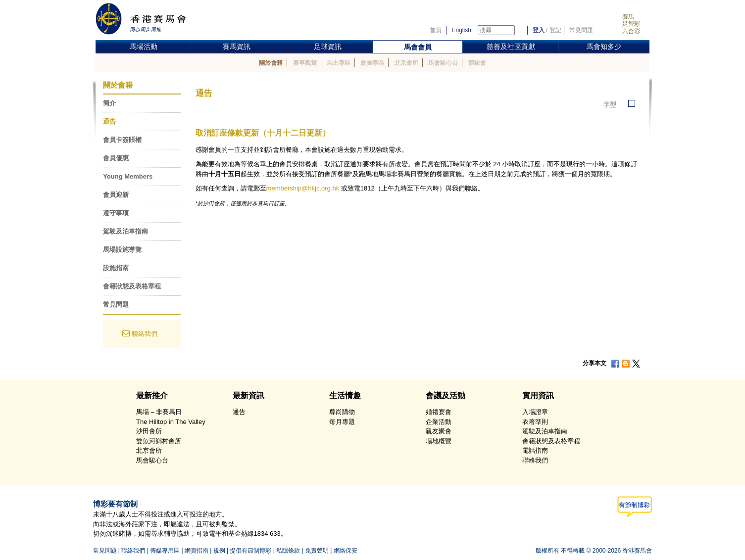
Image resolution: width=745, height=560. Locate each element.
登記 (555, 30)
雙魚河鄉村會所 (159, 441)
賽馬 (628, 17)
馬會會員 (418, 47)
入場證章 (535, 412)
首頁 (436, 30)
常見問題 (581, 30)
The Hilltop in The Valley (171, 422)
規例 (219, 551)
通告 (109, 121)
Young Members (128, 176)
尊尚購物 (342, 412)
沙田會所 (149, 431)
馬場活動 (144, 47)
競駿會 (477, 63)
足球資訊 (328, 47)
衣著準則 (535, 422)
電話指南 (535, 450)
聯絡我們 (145, 334)
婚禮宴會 (439, 412)
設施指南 (116, 268)
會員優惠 (116, 158)
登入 (539, 30)
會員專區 (372, 63)
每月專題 (342, 422)
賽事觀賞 (305, 63)
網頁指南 (197, 551)
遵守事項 (116, 213)
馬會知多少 (604, 47)
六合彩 (631, 31)
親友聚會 (439, 431)
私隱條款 (288, 551)
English (462, 30)
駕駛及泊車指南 (125, 231)
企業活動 (439, 422)
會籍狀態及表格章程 (132, 286)
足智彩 (631, 24)
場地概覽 (439, 441)
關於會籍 (271, 63)
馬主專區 (339, 63)
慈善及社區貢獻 (511, 47)
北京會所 (406, 63)
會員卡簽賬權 (122, 140)
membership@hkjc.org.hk (303, 188)
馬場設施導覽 (122, 250)
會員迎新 (116, 195)
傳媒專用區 (165, 551)
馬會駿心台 (443, 63)
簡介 (109, 103)
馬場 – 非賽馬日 (159, 412)
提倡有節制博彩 (250, 551)
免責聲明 (317, 551)
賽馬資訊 (237, 47)
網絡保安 (346, 551)
